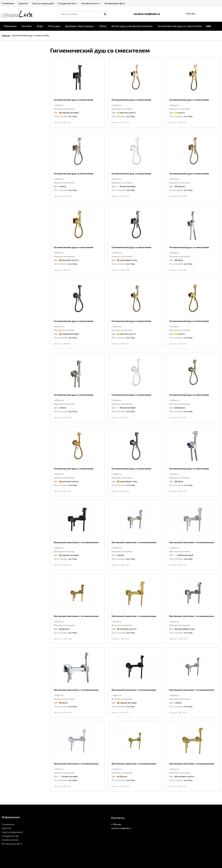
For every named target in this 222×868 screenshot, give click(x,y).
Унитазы (27, 26)
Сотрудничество (10, 836)
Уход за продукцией (12, 832)
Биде (40, 26)
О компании (8, 824)
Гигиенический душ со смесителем (179, 26)
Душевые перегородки (80, 26)
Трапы (103, 26)
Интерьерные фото (12, 844)
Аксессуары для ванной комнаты (132, 26)
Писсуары (54, 26)
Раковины (10, 26)
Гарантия (6, 828)
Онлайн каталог (10, 840)
